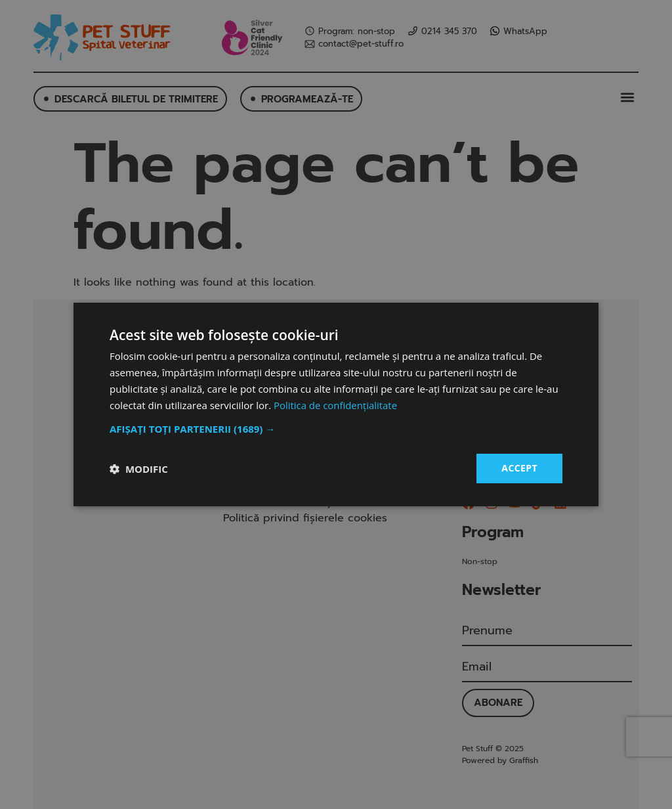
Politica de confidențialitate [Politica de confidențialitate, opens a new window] (336, 405)
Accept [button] (519, 468)
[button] (336, 429)
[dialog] (336, 404)
